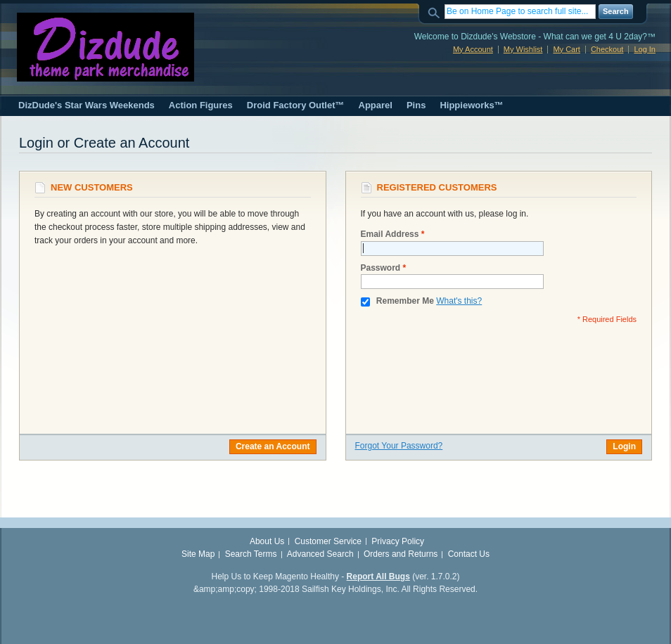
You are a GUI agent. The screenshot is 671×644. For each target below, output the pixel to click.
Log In (645, 49)
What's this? (459, 301)
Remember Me (405, 301)
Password (381, 268)
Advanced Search (320, 554)
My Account (473, 49)
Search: (436, 12)
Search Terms (251, 554)
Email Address (390, 234)
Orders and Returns (401, 554)
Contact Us (469, 554)
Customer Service (328, 541)
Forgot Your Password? (399, 446)
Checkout (607, 49)
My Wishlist (523, 49)
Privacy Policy (398, 541)
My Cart (567, 49)
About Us (267, 541)
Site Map (198, 554)
